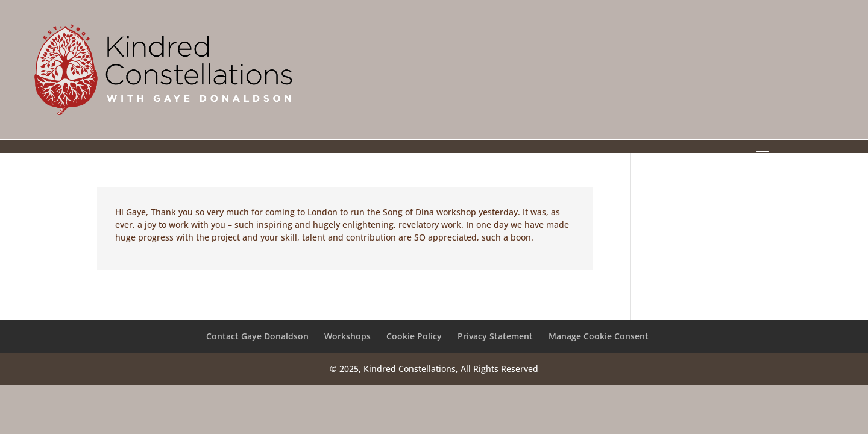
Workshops (348, 336)
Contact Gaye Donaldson (257, 336)
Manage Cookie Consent (599, 336)
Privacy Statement (495, 336)
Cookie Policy (414, 336)
